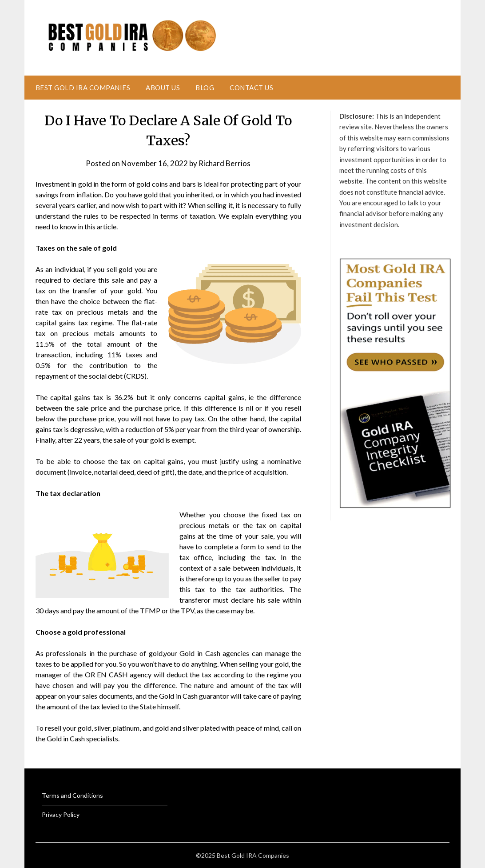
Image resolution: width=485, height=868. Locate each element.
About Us (163, 88)
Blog (205, 88)
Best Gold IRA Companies (83, 88)
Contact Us (251, 88)
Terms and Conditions (72, 795)
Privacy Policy (61, 814)
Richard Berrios (225, 163)
